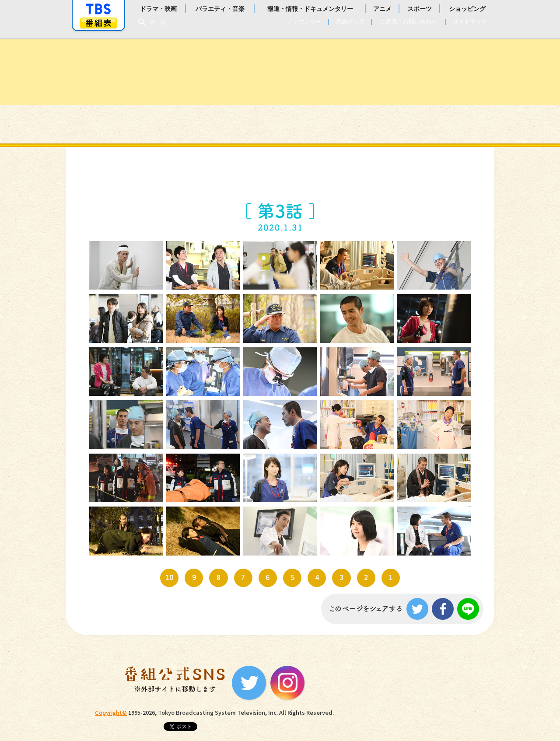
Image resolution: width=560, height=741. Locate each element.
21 (113, 471)
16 (113, 418)
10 (434, 318)
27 (190, 524)
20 (421, 418)
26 (113, 524)
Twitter (417, 609)
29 (344, 524)
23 (267, 471)
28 (267, 524)
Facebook (443, 609)
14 (344, 365)
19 (344, 418)
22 (190, 471)
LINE (468, 609)
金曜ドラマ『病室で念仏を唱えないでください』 (280, 72)
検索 (160, 22)
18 (267, 418)
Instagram (287, 683)
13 (267, 365)
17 (190, 418)
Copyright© (111, 713)
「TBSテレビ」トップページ (98, 9)
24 (344, 471)
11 (113, 365)
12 (190, 365)
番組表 (98, 23)
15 (421, 365)
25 (421, 471)
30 (421, 524)
